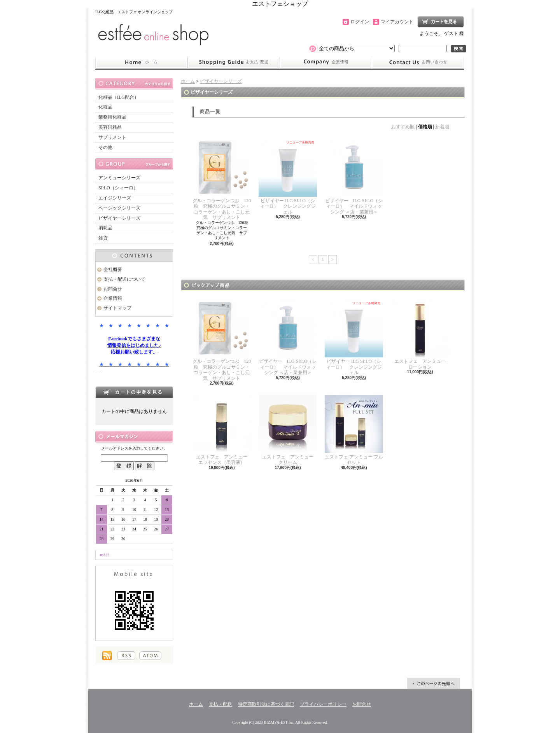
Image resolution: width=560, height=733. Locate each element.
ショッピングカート (441, 22)
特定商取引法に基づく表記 (266, 704)
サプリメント (112, 137)
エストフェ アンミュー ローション (421, 334)
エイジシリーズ (115, 198)
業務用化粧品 (112, 117)
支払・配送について (234, 63)
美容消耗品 (110, 127)
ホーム (141, 63)
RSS (126, 656)
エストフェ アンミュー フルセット (354, 430)
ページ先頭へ (434, 683)
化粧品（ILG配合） (119, 97)
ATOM (150, 656)
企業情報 (326, 63)
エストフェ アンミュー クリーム (288, 430)
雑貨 (103, 238)
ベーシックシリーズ (119, 208)
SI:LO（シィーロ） (118, 188)
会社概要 (113, 269)
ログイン (360, 22)
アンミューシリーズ (119, 178)
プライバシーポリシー (323, 704)
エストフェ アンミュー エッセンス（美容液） (222, 430)
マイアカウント (397, 22)
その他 (105, 147)
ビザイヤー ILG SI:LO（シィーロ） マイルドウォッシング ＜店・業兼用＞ (354, 177)
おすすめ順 (403, 127)
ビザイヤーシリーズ (119, 218)
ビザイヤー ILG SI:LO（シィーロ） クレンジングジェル (288, 177)
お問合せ (418, 63)
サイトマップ (117, 308)
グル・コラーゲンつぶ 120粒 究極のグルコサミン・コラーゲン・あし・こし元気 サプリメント (222, 179)
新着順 (442, 127)
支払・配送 (220, 704)
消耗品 (105, 228)
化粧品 (105, 107)
